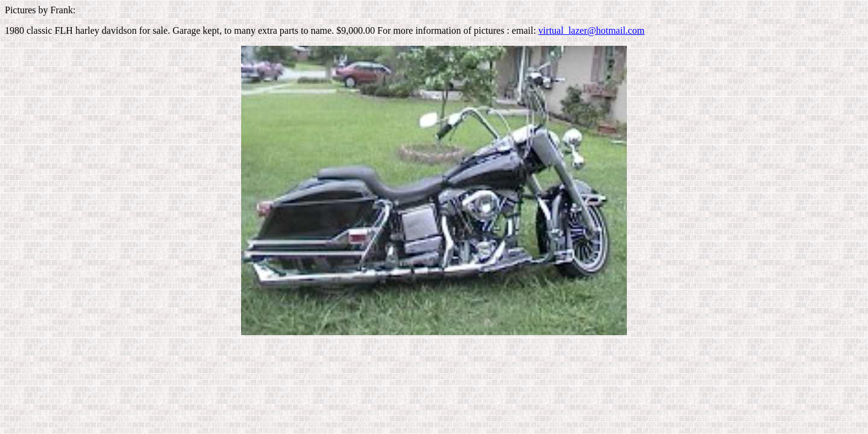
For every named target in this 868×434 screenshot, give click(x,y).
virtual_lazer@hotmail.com (591, 30)
